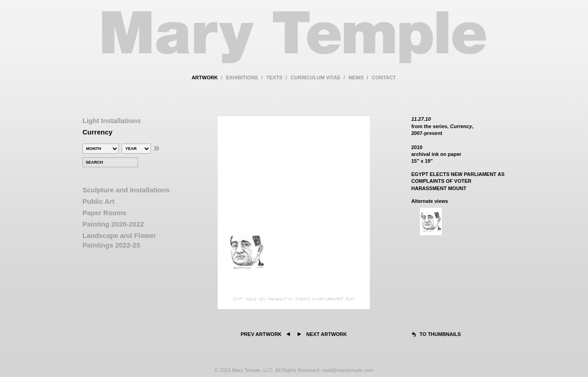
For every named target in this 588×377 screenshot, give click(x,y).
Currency (97, 132)
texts (274, 77)
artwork (205, 77)
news (356, 77)
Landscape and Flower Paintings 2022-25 (119, 240)
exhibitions (242, 77)
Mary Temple (294, 43)
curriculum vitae (315, 77)
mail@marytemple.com (348, 370)
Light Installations (112, 121)
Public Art (98, 201)
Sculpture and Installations (126, 190)
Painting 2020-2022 (113, 224)
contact (384, 77)
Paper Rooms (105, 213)
